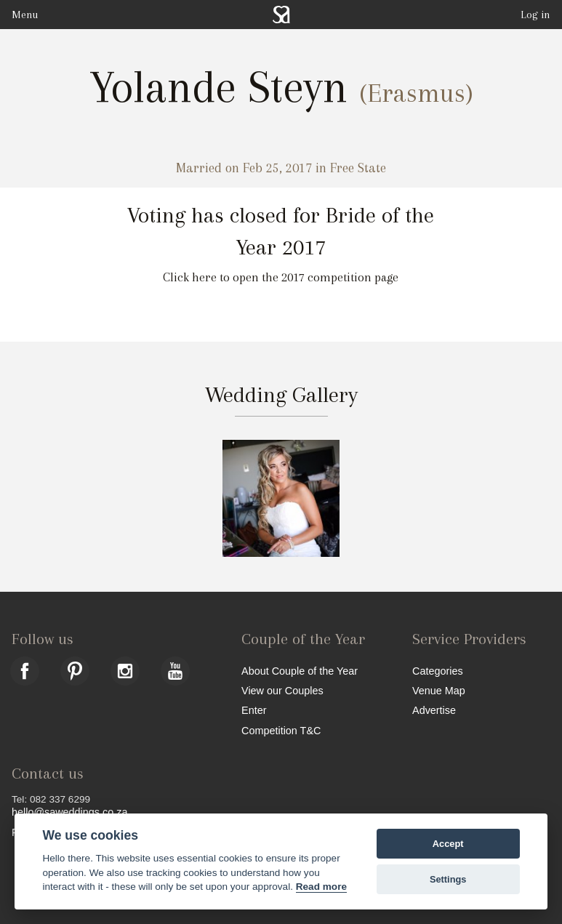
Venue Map (439, 690)
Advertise (434, 710)
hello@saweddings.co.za (69, 812)
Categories (438, 671)
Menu (25, 15)
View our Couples (282, 690)
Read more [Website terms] (321, 887)
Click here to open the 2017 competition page (281, 277)
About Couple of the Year (300, 671)
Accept (448, 844)
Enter (254, 710)
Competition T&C (281, 730)
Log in (535, 15)
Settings (448, 879)
